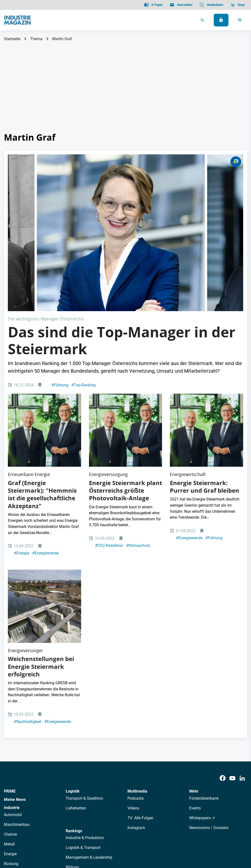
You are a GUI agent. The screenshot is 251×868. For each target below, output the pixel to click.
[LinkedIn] (242, 636)
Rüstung (11, 721)
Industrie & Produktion (85, 695)
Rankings (74, 689)
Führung (60, 307)
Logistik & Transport (83, 705)
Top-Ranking (83, 307)
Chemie (10, 692)
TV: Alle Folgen (140, 676)
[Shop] (237, 5)
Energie (22, 443)
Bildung (72, 725)
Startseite (12, 39)
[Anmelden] (221, 20)
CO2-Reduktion (109, 435)
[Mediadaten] (211, 5)
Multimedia (137, 649)
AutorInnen (74, 796)
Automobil (13, 672)
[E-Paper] (153, 5)
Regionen (74, 735)
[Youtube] (232, 636)
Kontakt (75, 839)
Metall (9, 702)
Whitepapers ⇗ (202, 676)
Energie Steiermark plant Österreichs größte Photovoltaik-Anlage (125, 380)
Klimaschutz (138, 435)
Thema (36, 39)
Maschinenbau (17, 682)
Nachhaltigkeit (28, 579)
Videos (133, 666)
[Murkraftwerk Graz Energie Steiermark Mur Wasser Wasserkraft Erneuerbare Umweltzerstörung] (44, 480)
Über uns (53, 796)
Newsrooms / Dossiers (209, 685)
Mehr (194, 649)
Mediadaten (148, 796)
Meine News (15, 657)
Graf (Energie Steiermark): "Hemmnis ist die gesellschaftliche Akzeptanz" (42, 384)
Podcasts (136, 656)
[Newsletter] (181, 5)
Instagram (136, 685)
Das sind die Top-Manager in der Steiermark (122, 262)
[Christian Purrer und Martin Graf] (44, 336)
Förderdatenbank (204, 656)
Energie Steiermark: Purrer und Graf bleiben (205, 376)
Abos (114, 796)
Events (195, 666)
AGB (37, 839)
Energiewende (45, 443)
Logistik (73, 649)
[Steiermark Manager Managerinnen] (125, 194)
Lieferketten (76, 666)
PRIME (10, 649)
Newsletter (97, 796)
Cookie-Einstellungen (104, 839)
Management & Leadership (89, 715)
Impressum (55, 839)
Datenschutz (19, 839)
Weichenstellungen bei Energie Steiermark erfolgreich (41, 524)
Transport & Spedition (84, 656)
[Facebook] (223, 636)
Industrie (12, 665)
